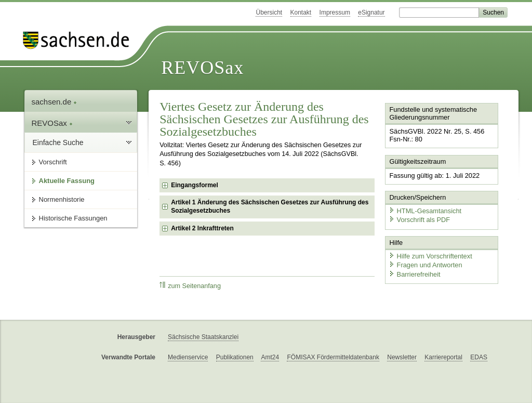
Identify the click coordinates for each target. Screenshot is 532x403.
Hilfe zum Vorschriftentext (430, 256)
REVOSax (202, 68)
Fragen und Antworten (425, 265)
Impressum (335, 12)
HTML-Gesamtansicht (425, 211)
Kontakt (301, 12)
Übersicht (269, 12)
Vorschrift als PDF (419, 220)
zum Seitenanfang (190, 286)
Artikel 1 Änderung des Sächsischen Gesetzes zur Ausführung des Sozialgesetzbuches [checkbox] (270, 206)
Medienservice (188, 357)
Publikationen (235, 357)
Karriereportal (443, 357)
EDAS (479, 357)
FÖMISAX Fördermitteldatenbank (333, 357)
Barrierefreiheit (415, 274)
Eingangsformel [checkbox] (195, 185)
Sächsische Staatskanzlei (203, 337)
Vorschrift (53, 162)
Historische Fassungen (73, 218)
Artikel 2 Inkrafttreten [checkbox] (202, 228)
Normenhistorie (62, 199)
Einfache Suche (58, 142)
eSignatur (371, 12)
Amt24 (270, 357)
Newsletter (402, 357)
